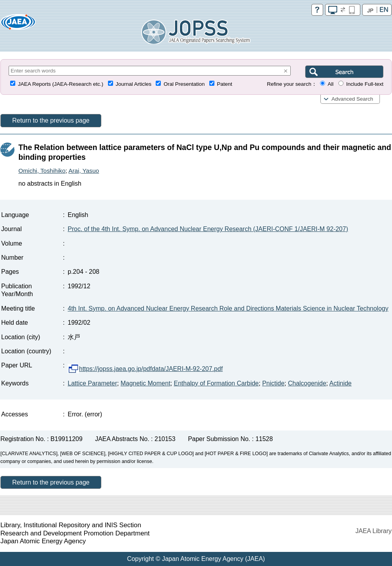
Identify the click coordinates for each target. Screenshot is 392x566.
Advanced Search (352, 99)
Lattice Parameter (92, 383)
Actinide (341, 383)
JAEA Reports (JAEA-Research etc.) (61, 84)
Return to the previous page (51, 120)
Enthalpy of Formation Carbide (216, 383)
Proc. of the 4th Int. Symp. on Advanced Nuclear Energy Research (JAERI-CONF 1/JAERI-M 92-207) (208, 229)
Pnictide (273, 383)
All (330, 84)
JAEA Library (374, 531)
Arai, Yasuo (84, 171)
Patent (225, 84)
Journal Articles (133, 84)
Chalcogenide (307, 383)
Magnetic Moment (145, 383)
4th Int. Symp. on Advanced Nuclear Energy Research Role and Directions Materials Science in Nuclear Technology (228, 308)
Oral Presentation (184, 84)
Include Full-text (365, 84)
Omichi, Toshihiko (42, 171)
